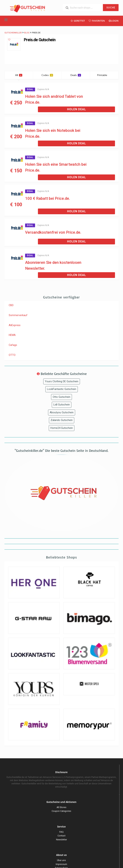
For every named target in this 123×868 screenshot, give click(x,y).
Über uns (61, 860)
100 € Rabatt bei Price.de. (48, 198)
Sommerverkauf (18, 315)
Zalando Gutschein (62, 420)
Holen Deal (77, 109)
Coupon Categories (61, 811)
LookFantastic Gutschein (62, 389)
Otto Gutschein (61, 397)
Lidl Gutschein (62, 405)
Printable (104, 75)
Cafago (13, 345)
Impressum (61, 864)
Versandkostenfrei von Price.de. (53, 232)
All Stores (61, 807)
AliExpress (15, 325)
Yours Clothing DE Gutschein (62, 381)
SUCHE (111, 7)
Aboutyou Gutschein (62, 412)
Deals (76, 75)
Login (113, 21)
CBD (11, 305)
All (19, 75)
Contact (61, 836)
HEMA (12, 335)
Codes (47, 75)
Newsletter (61, 840)
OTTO (12, 355)
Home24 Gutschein (62, 428)
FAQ (61, 832)
